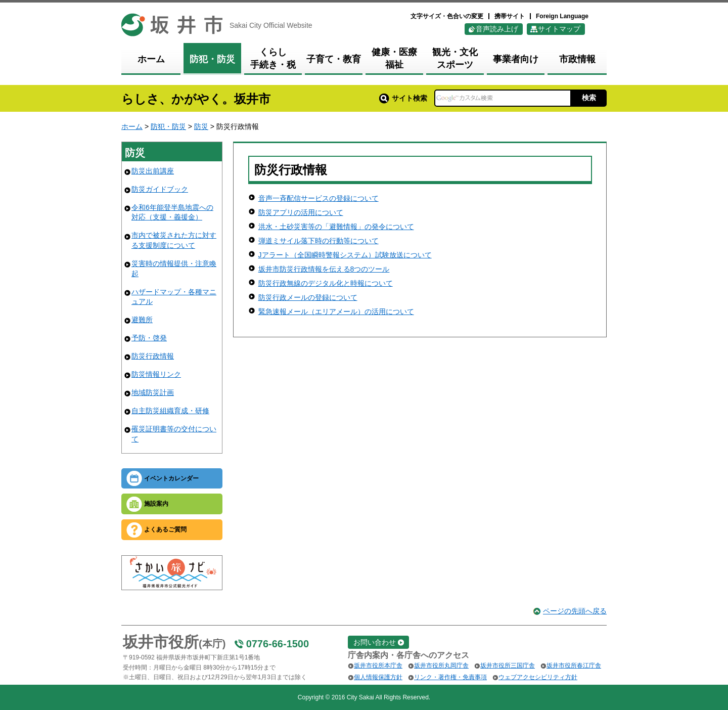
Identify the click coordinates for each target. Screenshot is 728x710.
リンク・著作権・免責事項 (450, 677)
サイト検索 (403, 98)
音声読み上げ (497, 29)
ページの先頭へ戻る (575, 611)
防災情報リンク (156, 374)
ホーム (132, 126)
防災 (201, 126)
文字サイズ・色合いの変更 (447, 16)
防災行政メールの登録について (308, 297)
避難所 (142, 320)
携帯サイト (510, 16)
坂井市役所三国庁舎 (508, 665)
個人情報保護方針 (378, 677)
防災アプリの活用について (301, 212)
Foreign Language (562, 16)
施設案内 (156, 504)
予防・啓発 (149, 338)
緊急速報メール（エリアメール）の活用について (336, 312)
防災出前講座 (153, 171)
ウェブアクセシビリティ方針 (538, 677)
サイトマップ (559, 29)
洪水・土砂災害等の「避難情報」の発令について (336, 227)
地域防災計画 (153, 392)
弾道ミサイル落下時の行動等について (318, 241)
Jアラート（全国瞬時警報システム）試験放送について (345, 255)
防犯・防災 (168, 126)
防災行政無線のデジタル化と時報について (326, 283)
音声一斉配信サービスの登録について (318, 198)
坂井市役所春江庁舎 (574, 665)
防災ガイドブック (160, 189)
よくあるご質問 (165, 529)
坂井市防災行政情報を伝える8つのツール (324, 269)
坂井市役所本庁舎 (378, 665)
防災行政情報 (153, 356)
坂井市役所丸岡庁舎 (441, 665)
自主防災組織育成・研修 (170, 411)
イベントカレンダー (171, 478)
